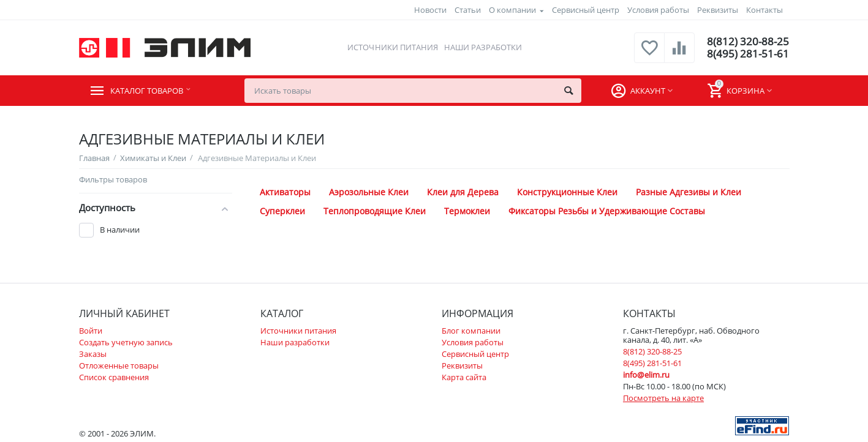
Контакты (764, 10)
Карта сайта (464, 377)
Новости (430, 10)
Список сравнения (114, 377)
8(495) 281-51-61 (747, 54)
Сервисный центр (586, 10)
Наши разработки (482, 47)
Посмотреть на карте (663, 398)
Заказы (93, 354)
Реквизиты (718, 10)
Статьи (468, 10)
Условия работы (658, 10)
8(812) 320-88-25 (747, 42)
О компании (512, 10)
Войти (91, 331)
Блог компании (471, 331)
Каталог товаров (153, 91)
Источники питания (392, 47)
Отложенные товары (119, 365)
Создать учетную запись (126, 342)
